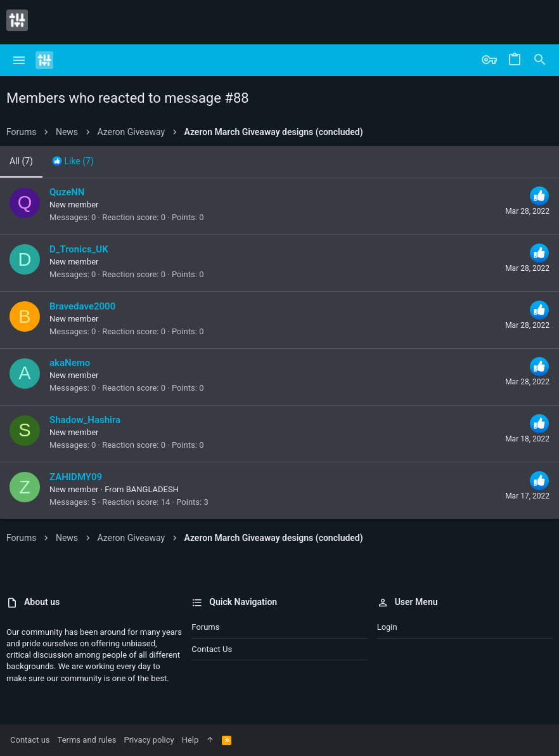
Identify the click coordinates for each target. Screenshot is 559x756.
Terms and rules (87, 740)
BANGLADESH (152, 489)
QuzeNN (67, 192)
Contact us (212, 649)
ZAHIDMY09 (76, 477)
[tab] (73, 162)
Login (387, 627)
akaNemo (70, 363)
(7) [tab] (21, 161)
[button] (19, 60)
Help (190, 740)
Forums (205, 627)
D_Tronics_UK (79, 249)
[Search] (540, 60)
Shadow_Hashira (85, 420)
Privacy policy (149, 740)
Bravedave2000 (82, 306)
